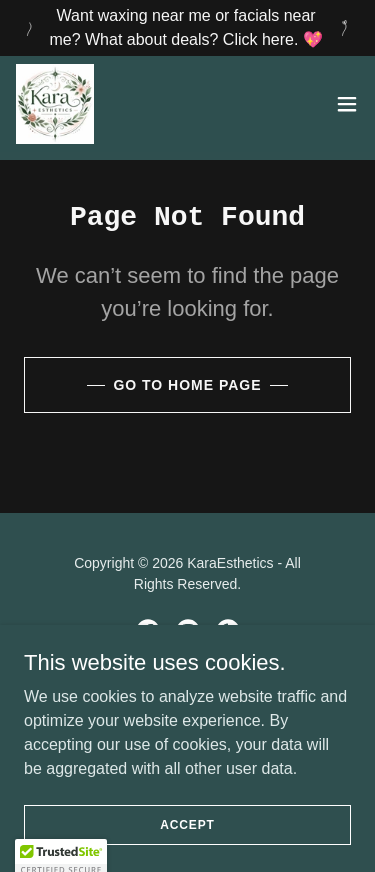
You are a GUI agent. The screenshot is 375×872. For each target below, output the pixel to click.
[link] (55, 104)
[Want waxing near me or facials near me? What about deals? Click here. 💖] (187, 28)
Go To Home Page (187, 385)
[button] (347, 104)
